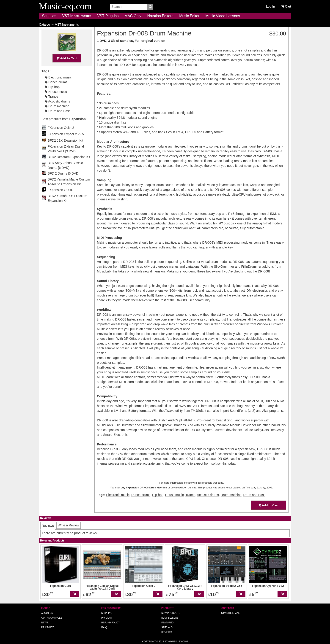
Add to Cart (67, 67)
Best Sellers (170, 618)
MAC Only (133, 16)
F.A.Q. (104, 627)
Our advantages (52, 618)
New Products (171, 613)
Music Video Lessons (223, 16)
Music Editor (189, 16)
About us (47, 613)
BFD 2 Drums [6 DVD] (63, 182)
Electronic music (58, 86)
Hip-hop (52, 96)
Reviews (167, 632)
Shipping (107, 613)
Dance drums (56, 91)
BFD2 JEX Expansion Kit (65, 149)
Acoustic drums (57, 110)
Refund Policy (111, 623)
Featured (167, 623)
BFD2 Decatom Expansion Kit (69, 166)
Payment (107, 618)
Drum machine (57, 115)
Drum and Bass (58, 120)
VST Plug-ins (108, 16)
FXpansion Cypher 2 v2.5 (66, 143)
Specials (167, 627)
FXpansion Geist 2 (61, 137)
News (45, 623)
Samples (49, 16)
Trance (51, 105)
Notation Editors (160, 16)
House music (56, 101)
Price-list (48, 627)
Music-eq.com (179, 642)
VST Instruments (77, 16)
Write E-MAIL (231, 613)
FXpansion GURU (60, 199)
